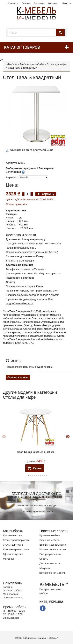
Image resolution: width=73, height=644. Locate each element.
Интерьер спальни (50, 554)
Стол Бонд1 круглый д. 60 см (36, 452)
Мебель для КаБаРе (32, 64)
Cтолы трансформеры (16, 540)
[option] (36, 437)
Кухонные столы (13, 535)
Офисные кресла (13, 554)
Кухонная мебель (50, 535)
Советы (44, 559)
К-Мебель (11, 64)
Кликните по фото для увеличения (30, 150)
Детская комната (50, 563)
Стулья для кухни (13, 545)
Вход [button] (65, 3)
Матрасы (8, 559)
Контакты (13, 3)
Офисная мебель (50, 540)
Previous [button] (4, 437)
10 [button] (46, 475)
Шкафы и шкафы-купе (53, 545)
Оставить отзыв (18, 377)
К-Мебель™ (52, 638)
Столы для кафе (56, 64)
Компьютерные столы (16, 549)
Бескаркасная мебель (53, 573)
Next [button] (68, 437)
